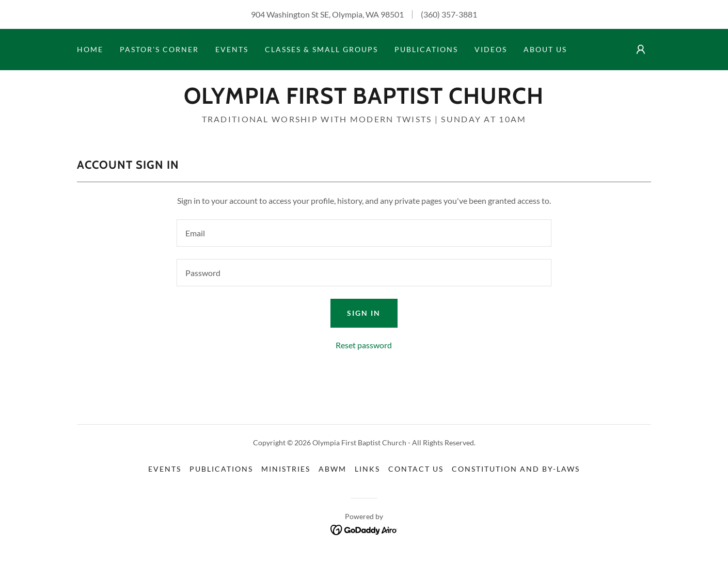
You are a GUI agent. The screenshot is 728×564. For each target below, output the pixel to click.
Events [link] (232, 49)
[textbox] (364, 233)
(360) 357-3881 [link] (449, 14)
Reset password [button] (364, 345)
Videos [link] (491, 49)
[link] (364, 100)
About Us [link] (545, 49)
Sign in (364, 313)
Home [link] (90, 49)
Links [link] (367, 469)
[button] (641, 50)
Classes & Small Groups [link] (321, 49)
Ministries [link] (286, 469)
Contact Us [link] (416, 469)
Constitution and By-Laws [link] (516, 469)
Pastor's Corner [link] (159, 49)
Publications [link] (426, 49)
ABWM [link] (333, 469)
